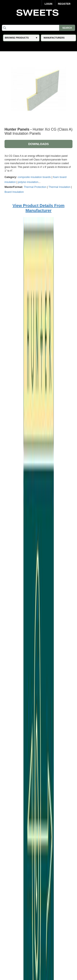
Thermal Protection (35, 187)
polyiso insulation (28, 182)
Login (48, 4)
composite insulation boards (34, 177)
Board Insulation (14, 192)
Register (64, 4)
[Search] (38, 28)
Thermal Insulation (59, 187)
